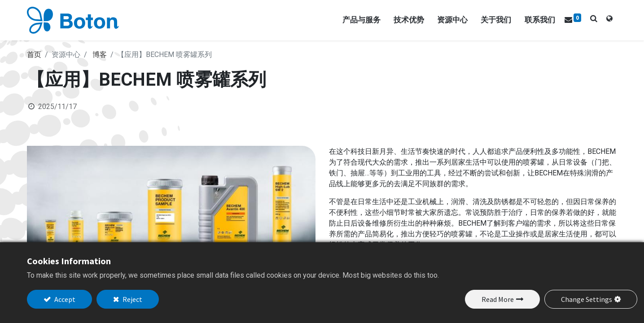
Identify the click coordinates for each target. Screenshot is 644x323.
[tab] (609, 20)
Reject (132, 299)
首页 (34, 55)
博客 (100, 55)
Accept (64, 299)
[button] (594, 18)
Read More (498, 299)
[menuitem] (540, 20)
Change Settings (587, 299)
